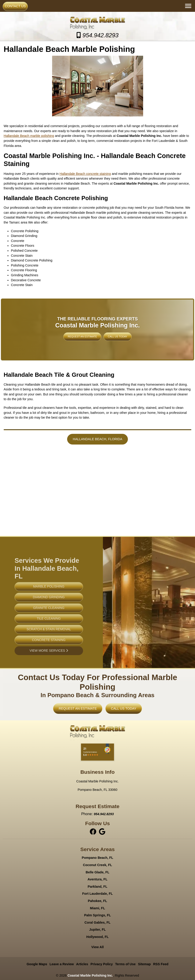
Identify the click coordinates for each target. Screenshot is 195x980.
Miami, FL (97, 908)
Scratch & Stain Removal (49, 639)
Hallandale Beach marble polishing (29, 136)
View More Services (49, 661)
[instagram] (102, 832)
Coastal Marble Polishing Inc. (90, 975)
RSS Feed (161, 964)
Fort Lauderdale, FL (97, 894)
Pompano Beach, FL (97, 858)
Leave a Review (62, 964)
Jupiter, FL (97, 930)
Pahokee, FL (97, 901)
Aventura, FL (97, 879)
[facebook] (94, 832)
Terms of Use (125, 964)
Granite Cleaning (49, 618)
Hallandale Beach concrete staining (85, 174)
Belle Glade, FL (98, 872)
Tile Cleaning (49, 629)
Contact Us (15, 6)
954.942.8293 (97, 35)
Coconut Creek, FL (98, 865)
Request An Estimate (91, 332)
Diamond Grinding (49, 607)
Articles (82, 964)
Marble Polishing (49, 597)
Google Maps (37, 964)
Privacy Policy (102, 964)
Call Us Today (106, 332)
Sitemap (144, 964)
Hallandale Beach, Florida (98, 439)
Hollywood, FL (97, 937)
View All (97, 947)
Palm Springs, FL (98, 915)
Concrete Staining (49, 650)
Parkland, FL (97, 887)
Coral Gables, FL (97, 922)
